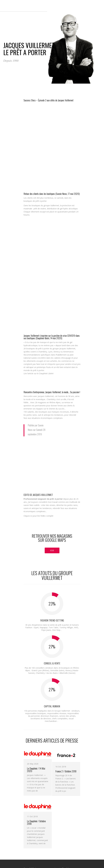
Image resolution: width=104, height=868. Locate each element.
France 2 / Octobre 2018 (66, 771)
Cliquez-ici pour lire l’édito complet (38, 516)
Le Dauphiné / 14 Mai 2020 (36, 770)
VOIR (52, 550)
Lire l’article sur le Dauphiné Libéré (39, 373)
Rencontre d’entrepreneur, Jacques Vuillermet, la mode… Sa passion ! (52, 392)
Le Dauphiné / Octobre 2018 (36, 822)
